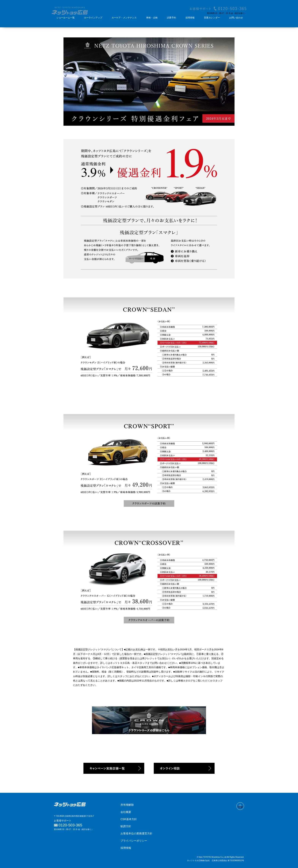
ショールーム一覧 (66, 18)
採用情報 (190, 18)
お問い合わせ (236, 18)
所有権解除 (127, 805)
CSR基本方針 (129, 819)
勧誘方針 (126, 826)
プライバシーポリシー (134, 841)
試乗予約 (171, 18)
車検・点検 (152, 18)
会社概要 (126, 812)
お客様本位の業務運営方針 (136, 833)
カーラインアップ (93, 18)
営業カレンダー (212, 18)
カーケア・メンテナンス (124, 18)
